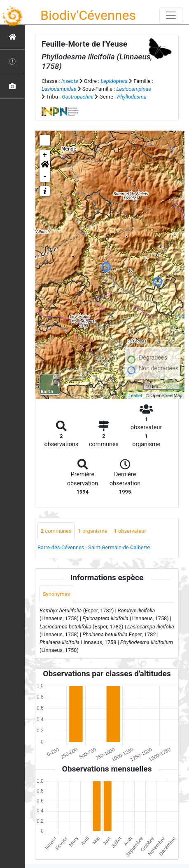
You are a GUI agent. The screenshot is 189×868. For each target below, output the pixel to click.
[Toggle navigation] (171, 15)
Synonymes (56, 594)
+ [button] (45, 155)
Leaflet (135, 395)
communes (56, 531)
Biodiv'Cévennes (88, 15)
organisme (92, 531)
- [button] (45, 176)
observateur (130, 531)
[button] (45, 166)
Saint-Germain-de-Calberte (119, 547)
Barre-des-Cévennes (61, 547)
